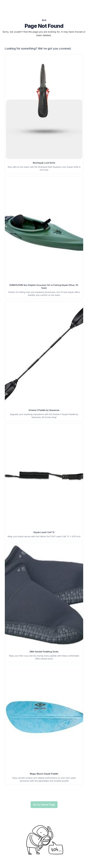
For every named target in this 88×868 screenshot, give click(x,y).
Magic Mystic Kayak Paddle (44, 774)
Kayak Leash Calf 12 (44, 532)
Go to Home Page (44, 805)
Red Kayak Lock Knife (44, 163)
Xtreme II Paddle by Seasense (44, 410)
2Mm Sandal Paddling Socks (44, 652)
